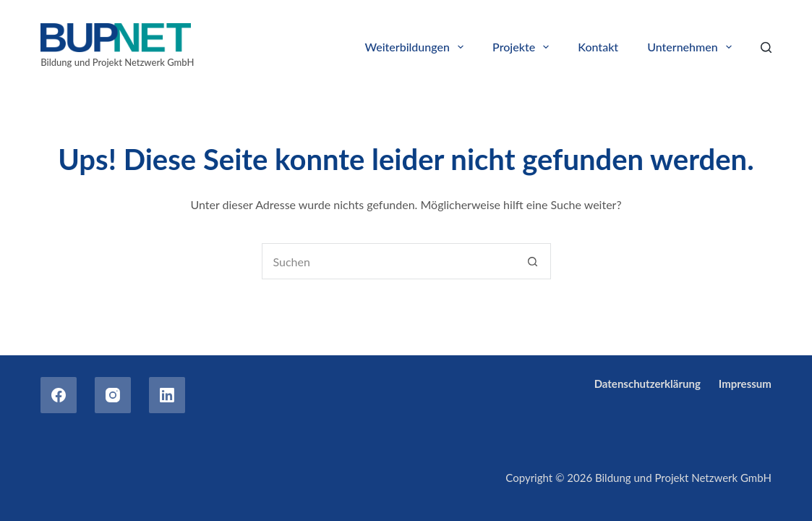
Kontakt (598, 47)
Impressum (745, 384)
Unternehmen (692, 47)
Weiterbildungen (418, 47)
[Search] (766, 47)
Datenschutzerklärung (648, 384)
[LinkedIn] (167, 395)
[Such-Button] (533, 261)
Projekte (523, 47)
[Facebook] (59, 395)
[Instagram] (113, 395)
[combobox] (389, 261)
